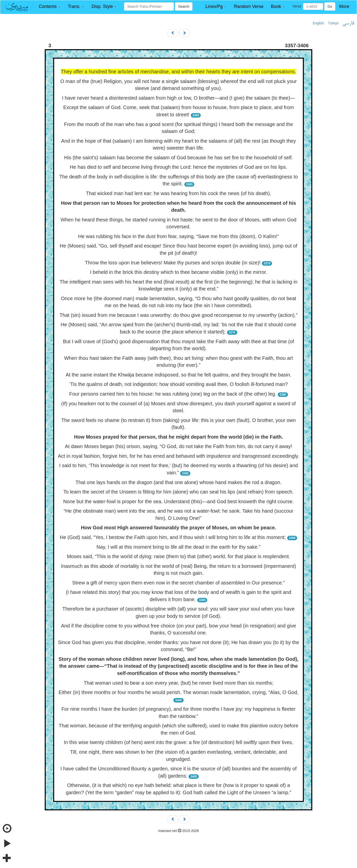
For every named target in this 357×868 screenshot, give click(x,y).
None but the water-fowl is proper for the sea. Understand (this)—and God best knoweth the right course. (178, 501)
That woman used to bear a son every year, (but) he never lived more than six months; (179, 683)
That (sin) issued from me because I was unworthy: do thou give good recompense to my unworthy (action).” (178, 315)
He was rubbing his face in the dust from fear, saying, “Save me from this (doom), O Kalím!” (178, 236)
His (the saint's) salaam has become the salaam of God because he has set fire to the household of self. (178, 158)
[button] (50, 7)
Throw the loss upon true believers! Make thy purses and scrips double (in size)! (173, 263)
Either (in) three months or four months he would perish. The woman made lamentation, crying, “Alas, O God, (179, 692)
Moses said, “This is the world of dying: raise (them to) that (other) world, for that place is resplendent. (178, 556)
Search (184, 6)
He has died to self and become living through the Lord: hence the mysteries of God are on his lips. (178, 167)
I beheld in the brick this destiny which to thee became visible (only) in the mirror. (178, 272)
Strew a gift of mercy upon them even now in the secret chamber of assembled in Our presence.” (179, 583)
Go (330, 6)
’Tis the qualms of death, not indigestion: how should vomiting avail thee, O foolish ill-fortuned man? (179, 384)
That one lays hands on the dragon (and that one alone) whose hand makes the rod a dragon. (178, 482)
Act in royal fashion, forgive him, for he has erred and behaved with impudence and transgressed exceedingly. (178, 456)
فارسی (348, 23)
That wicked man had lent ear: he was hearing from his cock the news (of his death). (179, 193)
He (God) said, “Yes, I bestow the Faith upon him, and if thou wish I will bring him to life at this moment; (173, 537)
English (318, 23)
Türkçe (333, 23)
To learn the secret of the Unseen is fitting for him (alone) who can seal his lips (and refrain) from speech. (178, 492)
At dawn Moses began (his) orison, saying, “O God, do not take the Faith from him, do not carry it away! (178, 446)
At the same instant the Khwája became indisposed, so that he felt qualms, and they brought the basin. (178, 375)
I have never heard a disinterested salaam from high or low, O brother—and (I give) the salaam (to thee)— (178, 98)
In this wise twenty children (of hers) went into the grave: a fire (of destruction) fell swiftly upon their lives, (179, 742)
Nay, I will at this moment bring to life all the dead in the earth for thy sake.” (179, 547)
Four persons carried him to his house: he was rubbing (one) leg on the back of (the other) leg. (173, 394)
